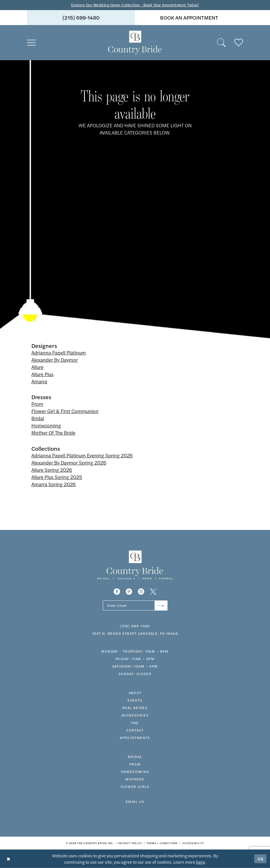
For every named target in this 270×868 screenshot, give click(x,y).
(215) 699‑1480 (135, 626)
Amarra (39, 381)
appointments (135, 738)
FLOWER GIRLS (135, 786)
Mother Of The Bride (53, 433)
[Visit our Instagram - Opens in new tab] (141, 592)
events (135, 700)
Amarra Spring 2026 (54, 484)
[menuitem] (81, 18)
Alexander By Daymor (55, 360)
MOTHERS (135, 779)
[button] (31, 43)
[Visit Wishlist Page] (239, 43)
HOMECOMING (135, 772)
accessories (135, 715)
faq (135, 723)
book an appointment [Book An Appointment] (189, 17)
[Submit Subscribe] (161, 605)
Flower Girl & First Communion (65, 411)
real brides (135, 708)
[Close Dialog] (8, 859)
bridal (135, 757)
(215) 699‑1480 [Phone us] (81, 17)
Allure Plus (42, 374)
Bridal (38, 418)
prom (135, 764)
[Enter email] (135, 605)
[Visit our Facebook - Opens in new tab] (117, 592)
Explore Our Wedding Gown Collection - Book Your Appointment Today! (135, 5)
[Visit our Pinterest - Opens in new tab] (129, 592)
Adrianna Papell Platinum (59, 352)
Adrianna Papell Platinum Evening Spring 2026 (82, 455)
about (135, 693)
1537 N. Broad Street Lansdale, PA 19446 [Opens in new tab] (135, 633)
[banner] (135, 43)
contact (135, 730)
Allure (37, 367)
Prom (37, 404)
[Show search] (221, 43)
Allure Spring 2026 (52, 470)
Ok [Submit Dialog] (261, 859)
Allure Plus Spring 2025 (57, 477)
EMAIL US (135, 801)
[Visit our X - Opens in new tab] (153, 592)
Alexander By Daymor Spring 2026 (69, 463)
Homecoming (46, 425)
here (200, 862)
